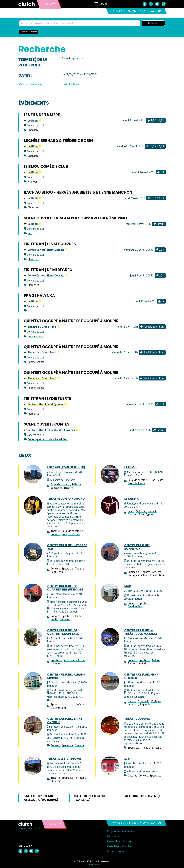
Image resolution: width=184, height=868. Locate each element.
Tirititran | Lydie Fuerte (47, 399)
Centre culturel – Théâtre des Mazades (53, 430)
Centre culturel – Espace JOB (67, 547)
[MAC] (110, 593)
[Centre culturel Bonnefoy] (110, 552)
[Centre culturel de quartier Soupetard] (33, 637)
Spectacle (67, 569)
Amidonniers (135, 606)
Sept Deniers (58, 572)
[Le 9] (110, 766)
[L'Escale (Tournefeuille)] (33, 474)
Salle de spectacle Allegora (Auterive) (41, 798)
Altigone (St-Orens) (142, 796)
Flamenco (33, 259)
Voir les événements (32, 85)
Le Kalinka (132, 499)
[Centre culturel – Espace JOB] (33, 552)
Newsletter (114, 836)
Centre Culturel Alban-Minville (66, 677)
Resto (160, 480)
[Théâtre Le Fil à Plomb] (33, 766)
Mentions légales (92, 864)
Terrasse (80, 778)
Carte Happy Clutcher (120, 847)
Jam (30, 233)
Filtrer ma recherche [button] (29, 32)
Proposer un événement (121, 831)
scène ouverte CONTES (47, 425)
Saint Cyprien (146, 515)
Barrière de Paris (137, 664)
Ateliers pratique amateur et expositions (146, 574)
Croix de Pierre (136, 483)
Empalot (65, 619)
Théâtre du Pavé (137, 719)
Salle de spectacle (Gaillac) (90, 798)
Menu (101, 4)
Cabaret (132, 515)
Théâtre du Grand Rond (44, 327)
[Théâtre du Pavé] (110, 726)
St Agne (157, 748)
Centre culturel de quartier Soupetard (63, 632)
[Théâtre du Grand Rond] (33, 506)
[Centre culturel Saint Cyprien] (33, 726)
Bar (153, 480)
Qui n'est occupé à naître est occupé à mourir (71, 321)
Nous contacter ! (117, 851)
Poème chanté (36, 336)
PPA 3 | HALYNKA (39, 296)
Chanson (33, 130)
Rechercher (153, 23)
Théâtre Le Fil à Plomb (64, 759)
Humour (32, 182)
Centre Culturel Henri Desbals (48, 250)
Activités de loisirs (75, 660)
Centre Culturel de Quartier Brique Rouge (65, 588)
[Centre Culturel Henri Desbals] (110, 682)
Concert (55, 534)
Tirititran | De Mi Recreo (48, 270)
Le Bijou (35, 121)
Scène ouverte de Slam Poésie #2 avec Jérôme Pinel (76, 218)
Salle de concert (60, 484)
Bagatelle (145, 705)
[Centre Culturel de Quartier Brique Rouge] (33, 593)
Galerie (156, 660)
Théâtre (68, 488)
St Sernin (56, 781)
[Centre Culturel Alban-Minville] (33, 682)
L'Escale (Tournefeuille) (66, 468)
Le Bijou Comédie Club (46, 167)
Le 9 (127, 759)
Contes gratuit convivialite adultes (48, 440)
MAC (128, 586)
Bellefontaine (59, 708)
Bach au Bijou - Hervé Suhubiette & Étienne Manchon (78, 193)
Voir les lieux (72, 85)
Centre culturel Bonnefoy (137, 547)
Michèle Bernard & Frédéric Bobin (58, 141)
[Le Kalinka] (110, 506)
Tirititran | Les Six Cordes (50, 244)
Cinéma (79, 705)
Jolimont (56, 664)
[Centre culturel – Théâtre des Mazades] (110, 637)
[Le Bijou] (110, 474)
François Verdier (71, 534)
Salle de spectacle (138, 480)
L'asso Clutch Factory (119, 842)
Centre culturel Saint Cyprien (47, 404)
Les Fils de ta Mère (42, 115)
